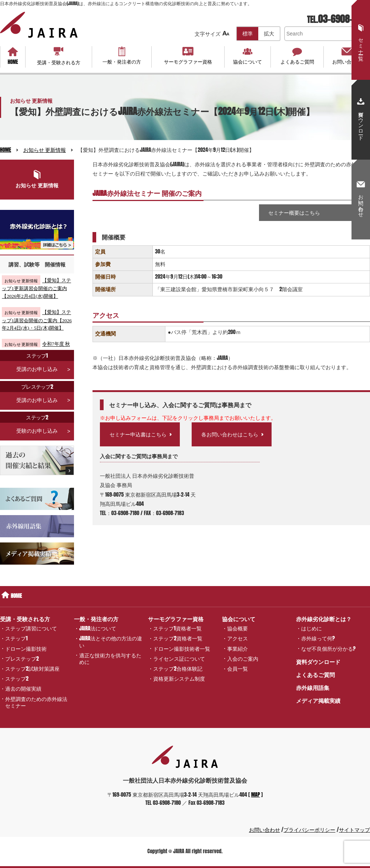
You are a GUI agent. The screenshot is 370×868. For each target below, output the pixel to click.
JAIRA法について (98, 628)
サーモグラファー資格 (188, 56)
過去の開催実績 (23, 689)
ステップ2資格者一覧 (178, 638)
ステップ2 (17, 679)
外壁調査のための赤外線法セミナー (36, 702)
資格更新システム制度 (179, 679)
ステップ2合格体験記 (178, 669)
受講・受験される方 (59, 56)
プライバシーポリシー (309, 830)
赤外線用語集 (313, 687)
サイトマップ (354, 830)
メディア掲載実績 (318, 700)
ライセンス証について (179, 658)
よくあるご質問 (297, 56)
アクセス (238, 638)
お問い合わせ (347, 56)
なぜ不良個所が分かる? (328, 648)
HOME (13, 56)
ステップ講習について (31, 628)
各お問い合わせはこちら (230, 434)
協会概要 (238, 628)
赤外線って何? (318, 638)
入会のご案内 (243, 658)
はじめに (312, 628)
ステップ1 (16, 638)
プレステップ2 (22, 658)
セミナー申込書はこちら (138, 434)
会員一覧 (238, 669)
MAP (256, 795)
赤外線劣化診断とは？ (324, 619)
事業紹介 (238, 648)
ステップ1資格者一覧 (177, 628)
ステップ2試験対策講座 (32, 669)
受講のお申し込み (37, 361)
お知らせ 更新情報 (45, 150)
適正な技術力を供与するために (110, 658)
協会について (248, 56)
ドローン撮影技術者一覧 (182, 648)
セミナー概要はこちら (294, 213)
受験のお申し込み (37, 423)
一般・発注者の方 (122, 56)
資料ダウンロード (318, 662)
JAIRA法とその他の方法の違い (111, 642)
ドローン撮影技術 (26, 648)
